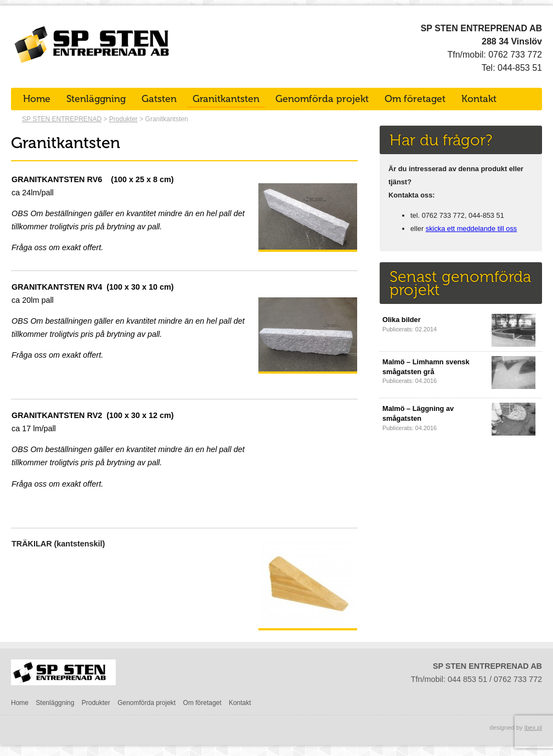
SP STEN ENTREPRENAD (62, 119)
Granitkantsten (226, 99)
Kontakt (479, 99)
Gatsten (159, 99)
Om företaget (415, 99)
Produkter (123, 119)
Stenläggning (96, 99)
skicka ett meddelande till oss (471, 229)
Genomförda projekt (322, 99)
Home (37, 99)
